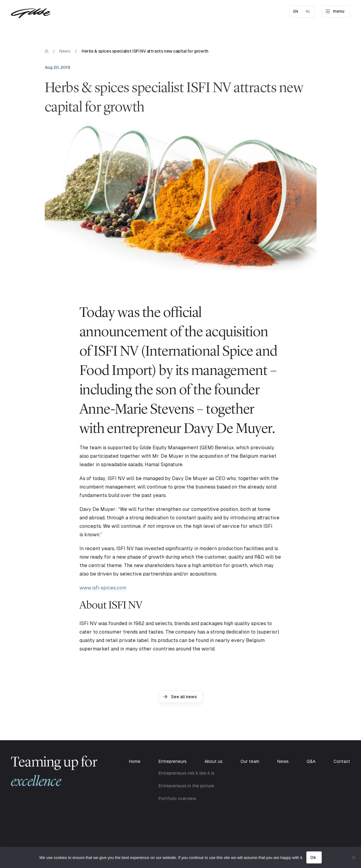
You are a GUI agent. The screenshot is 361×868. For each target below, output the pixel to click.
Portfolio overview (177, 799)
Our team (250, 761)
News (65, 53)
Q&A (311, 761)
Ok (313, 857)
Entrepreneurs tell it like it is (186, 773)
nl (308, 11)
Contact (342, 761)
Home (47, 53)
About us (213, 761)
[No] (353, 857)
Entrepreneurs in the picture (186, 786)
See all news (184, 697)
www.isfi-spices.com (103, 588)
